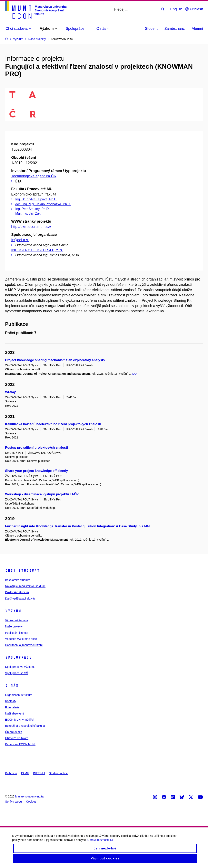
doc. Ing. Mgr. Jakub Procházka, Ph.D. (43, 204)
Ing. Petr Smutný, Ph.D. (32, 209)
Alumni (197, 29)
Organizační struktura (19, 695)
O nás (12, 686)
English (176, 9)
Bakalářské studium (18, 580)
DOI (135, 374)
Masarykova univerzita (29, 796)
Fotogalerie (12, 707)
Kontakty (11, 701)
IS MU (25, 773)
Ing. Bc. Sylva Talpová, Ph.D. (36, 199)
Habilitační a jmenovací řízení (24, 645)
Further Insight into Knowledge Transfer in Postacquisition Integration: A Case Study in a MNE (78, 526)
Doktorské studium (17, 592)
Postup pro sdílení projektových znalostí (37, 448)
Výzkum (13, 611)
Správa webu (13, 802)
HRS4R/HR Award (17, 738)
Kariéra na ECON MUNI (20, 744)
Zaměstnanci (175, 29)
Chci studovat (22, 571)
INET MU (39, 773)
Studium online (58, 773)
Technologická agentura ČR (34, 176)
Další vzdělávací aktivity (20, 599)
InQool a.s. (20, 240)
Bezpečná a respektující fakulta (25, 726)
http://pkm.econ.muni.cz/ (31, 227)
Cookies (31, 802)
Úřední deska (14, 732)
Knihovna (11, 773)
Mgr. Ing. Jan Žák (28, 214)
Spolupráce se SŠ (17, 673)
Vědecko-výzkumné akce (21, 639)
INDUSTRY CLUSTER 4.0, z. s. (37, 250)
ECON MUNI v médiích (20, 720)
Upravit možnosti (100, 843)
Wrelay (10, 392)
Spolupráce (18, 657)
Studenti (152, 29)
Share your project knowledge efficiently (37, 471)
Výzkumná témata (17, 620)
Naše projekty (14, 626)
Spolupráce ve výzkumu (20, 667)
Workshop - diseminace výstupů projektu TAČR (42, 494)
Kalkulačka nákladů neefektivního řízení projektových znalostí (53, 424)
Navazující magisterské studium (25, 586)
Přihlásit (194, 9)
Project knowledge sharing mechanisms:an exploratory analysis (55, 360)
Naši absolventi (15, 713)
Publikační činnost (17, 633)
